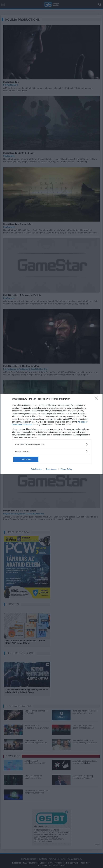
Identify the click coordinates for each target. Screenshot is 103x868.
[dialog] (51, 434)
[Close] (97, 399)
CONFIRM (26, 459)
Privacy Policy (66, 469)
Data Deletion (37, 469)
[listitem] (51, 444)
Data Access (51, 469)
